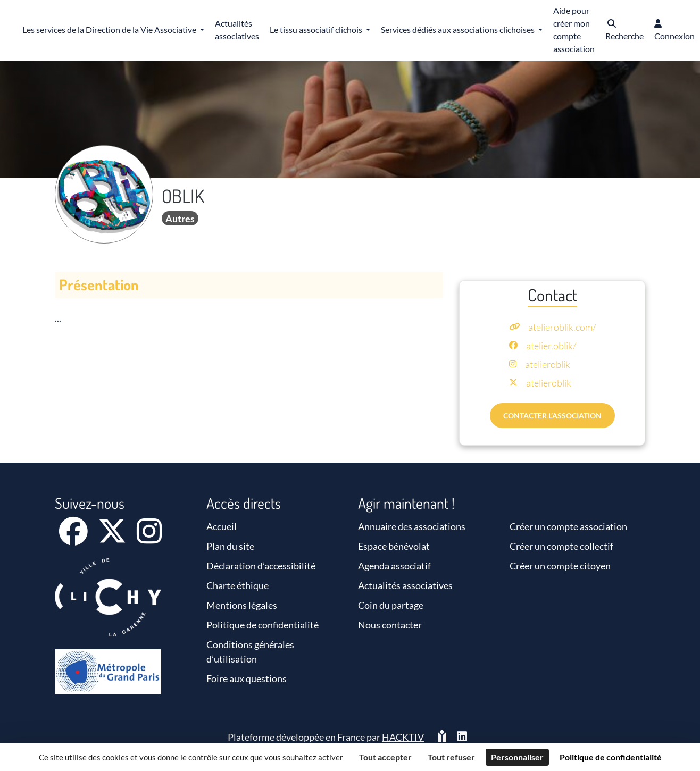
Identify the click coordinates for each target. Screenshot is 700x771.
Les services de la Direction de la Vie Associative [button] (110, 30)
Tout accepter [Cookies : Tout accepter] (385, 757)
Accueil (222, 526)
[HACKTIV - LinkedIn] (462, 737)
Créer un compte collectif (561, 546)
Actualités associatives (405, 585)
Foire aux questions (247, 678)
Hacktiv (403, 737)
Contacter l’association (552, 416)
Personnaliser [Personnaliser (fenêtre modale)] (517, 757)
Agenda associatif (394, 566)
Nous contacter (390, 625)
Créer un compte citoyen (560, 566)
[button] (624, 31)
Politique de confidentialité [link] (611, 757)
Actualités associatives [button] (237, 30)
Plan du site (230, 546)
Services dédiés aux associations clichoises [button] (459, 30)
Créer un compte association (568, 526)
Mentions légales (242, 605)
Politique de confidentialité (262, 625)
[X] (113, 538)
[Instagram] (149, 538)
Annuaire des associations (412, 526)
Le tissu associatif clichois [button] (317, 30)
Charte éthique (237, 585)
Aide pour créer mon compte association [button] (574, 30)
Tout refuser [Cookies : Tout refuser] (451, 757)
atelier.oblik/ (551, 346)
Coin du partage (391, 605)
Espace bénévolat (394, 546)
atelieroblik (548, 364)
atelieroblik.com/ (562, 327)
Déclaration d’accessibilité (261, 566)
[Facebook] (74, 538)
